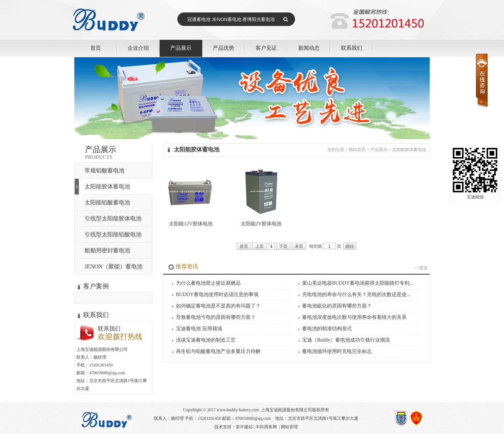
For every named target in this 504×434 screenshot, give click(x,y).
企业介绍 (138, 48)
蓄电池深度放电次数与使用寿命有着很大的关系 (354, 317)
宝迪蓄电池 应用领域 (199, 329)
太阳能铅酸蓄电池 (107, 202)
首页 (96, 48)
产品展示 (181, 48)
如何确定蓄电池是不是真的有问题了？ (218, 306)
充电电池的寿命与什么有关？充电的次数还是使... (356, 294)
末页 (299, 246)
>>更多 (421, 268)
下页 (283, 246)
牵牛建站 (244, 427)
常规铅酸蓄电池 (104, 170)
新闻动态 (309, 48)
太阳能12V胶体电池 (191, 224)
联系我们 (352, 48)
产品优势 (224, 48)
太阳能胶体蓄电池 (107, 186)
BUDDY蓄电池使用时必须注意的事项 (217, 294)
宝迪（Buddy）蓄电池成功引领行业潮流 (346, 340)
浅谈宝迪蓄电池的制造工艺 (206, 340)
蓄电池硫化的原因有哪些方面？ (337, 306)
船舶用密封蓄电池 (107, 250)
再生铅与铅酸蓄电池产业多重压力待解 (218, 351)
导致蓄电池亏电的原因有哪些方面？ (216, 317)
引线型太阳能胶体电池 (113, 218)
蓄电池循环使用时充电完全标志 (337, 351)
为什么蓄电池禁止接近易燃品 (208, 283)
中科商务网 (266, 427)
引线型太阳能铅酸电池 (113, 234)
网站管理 (289, 427)
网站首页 (357, 150)
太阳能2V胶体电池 (261, 224)
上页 (259, 246)
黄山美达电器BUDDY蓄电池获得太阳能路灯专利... (358, 283)
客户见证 (266, 48)
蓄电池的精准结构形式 (327, 329)
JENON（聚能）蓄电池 (114, 266)
